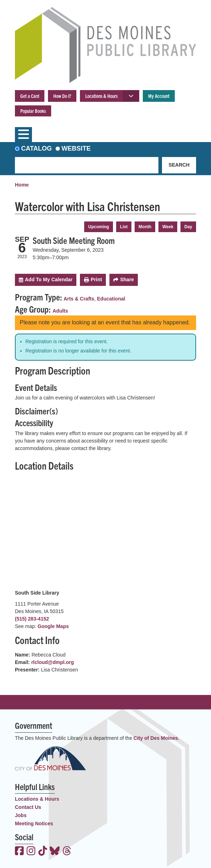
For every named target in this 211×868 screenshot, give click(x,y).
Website (76, 148)
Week (168, 227)
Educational (111, 299)
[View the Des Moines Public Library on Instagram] (31, 852)
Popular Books (33, 111)
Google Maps (53, 626)
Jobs (21, 815)
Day (188, 227)
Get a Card (30, 96)
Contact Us (28, 807)
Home (22, 185)
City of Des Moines (156, 738)
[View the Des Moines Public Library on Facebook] (19, 852)
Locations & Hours (101, 96)
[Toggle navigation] (23, 135)
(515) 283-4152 (32, 619)
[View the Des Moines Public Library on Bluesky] (55, 852)
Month (145, 227)
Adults (60, 311)
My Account (159, 96)
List (124, 227)
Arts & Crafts (79, 299)
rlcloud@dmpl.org (53, 662)
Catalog (37, 148)
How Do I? (62, 96)
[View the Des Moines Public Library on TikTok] (43, 852)
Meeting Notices (34, 823)
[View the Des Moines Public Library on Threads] (67, 852)
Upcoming (99, 227)
